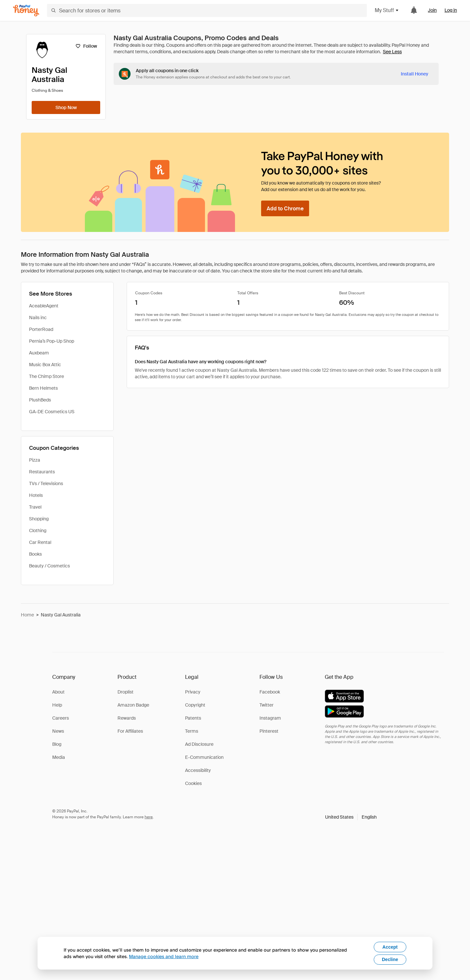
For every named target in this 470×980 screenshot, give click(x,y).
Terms (192, 731)
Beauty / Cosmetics (49, 566)
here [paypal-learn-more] (149, 817)
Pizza (35, 460)
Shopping (39, 519)
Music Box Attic (45, 365)
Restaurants (42, 472)
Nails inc (38, 318)
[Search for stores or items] (207, 10)
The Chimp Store (47, 376)
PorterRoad (41, 329)
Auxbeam (39, 353)
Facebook (270, 692)
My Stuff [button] (387, 10)
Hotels (36, 495)
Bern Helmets (43, 388)
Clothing (38, 531)
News (58, 731)
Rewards (127, 718)
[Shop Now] (66, 107)
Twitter (266, 705)
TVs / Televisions (46, 483)
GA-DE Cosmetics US (52, 412)
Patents (193, 718)
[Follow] (86, 46)
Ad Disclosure (199, 744)
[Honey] (26, 11)
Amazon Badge (133, 705)
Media (59, 757)
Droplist (125, 692)
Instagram (270, 718)
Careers (61, 718)
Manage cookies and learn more (164, 956)
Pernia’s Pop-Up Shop (52, 341)
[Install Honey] (415, 74)
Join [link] (432, 10)
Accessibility (198, 770)
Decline (390, 959)
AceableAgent (44, 306)
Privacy (193, 692)
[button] (351, 817)
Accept (390, 947)
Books (35, 554)
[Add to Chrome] (285, 208)
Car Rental (40, 542)
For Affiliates (130, 731)
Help (57, 705)
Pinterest (269, 731)
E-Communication (204, 757)
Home (27, 615)
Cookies (193, 783)
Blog (57, 744)
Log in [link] (451, 10)
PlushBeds (40, 400)
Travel (35, 507)
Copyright (195, 705)
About (58, 692)
